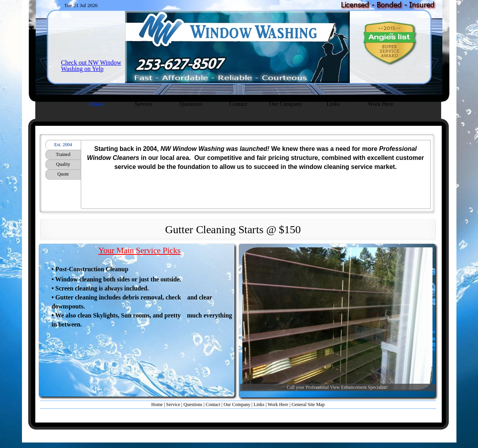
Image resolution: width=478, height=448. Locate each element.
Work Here (278, 404)
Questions (193, 404)
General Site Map (308, 404)
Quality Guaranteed (63, 165)
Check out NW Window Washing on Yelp (91, 66)
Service (173, 404)
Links (259, 404)
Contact (213, 404)
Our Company (237, 404)
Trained (63, 154)
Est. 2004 (63, 145)
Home (158, 404)
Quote (63, 174)
